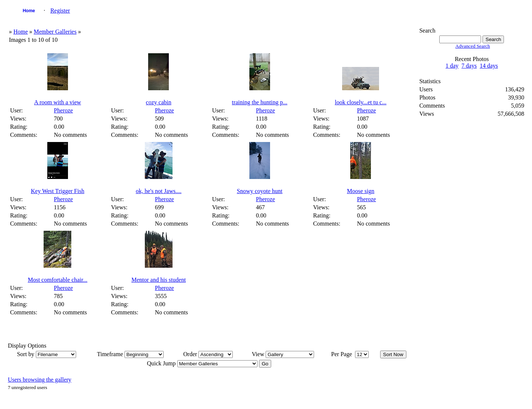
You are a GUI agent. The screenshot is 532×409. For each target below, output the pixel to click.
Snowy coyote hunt (260, 191)
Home (29, 11)
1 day (452, 66)
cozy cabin (159, 102)
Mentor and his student (159, 280)
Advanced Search (473, 46)
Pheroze (64, 110)
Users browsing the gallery (40, 380)
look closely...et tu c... (361, 102)
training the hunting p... (260, 102)
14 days (489, 66)
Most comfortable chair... (57, 280)
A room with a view (57, 102)
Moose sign (361, 191)
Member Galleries (55, 32)
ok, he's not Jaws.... (158, 191)
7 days (469, 66)
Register (60, 11)
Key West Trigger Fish (58, 191)
